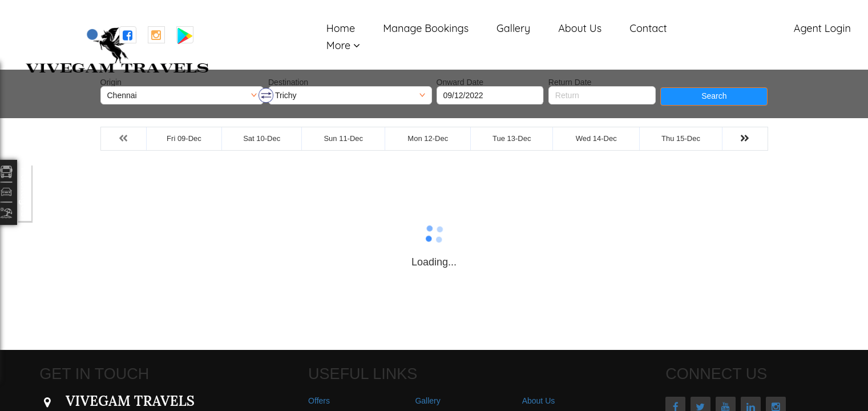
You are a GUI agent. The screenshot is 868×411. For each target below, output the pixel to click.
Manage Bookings (426, 28)
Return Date (570, 82)
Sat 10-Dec (262, 138)
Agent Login (822, 28)
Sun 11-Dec (343, 138)
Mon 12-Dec (428, 138)
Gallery (513, 28)
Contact (648, 28)
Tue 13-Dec (512, 138)
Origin (111, 82)
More (338, 46)
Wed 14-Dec (596, 138)
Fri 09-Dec (184, 138)
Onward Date (460, 82)
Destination (288, 82)
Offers (319, 401)
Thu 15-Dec (681, 138)
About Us (580, 28)
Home (341, 28)
